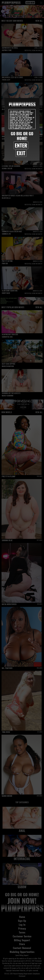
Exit (21, 153)
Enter (21, 145)
